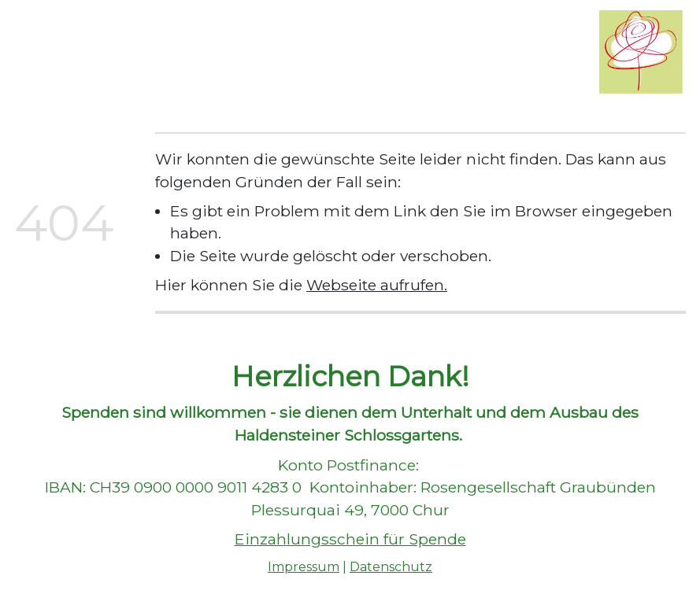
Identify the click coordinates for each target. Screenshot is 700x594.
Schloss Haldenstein (87, 71)
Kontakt (195, 71)
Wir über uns (124, 33)
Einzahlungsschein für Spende (350, 539)
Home (43, 33)
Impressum (304, 567)
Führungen (325, 33)
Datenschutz (391, 567)
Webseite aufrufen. (377, 285)
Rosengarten (226, 33)
